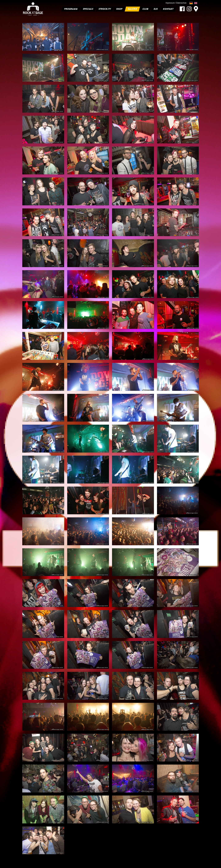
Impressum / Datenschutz (176, 3)
